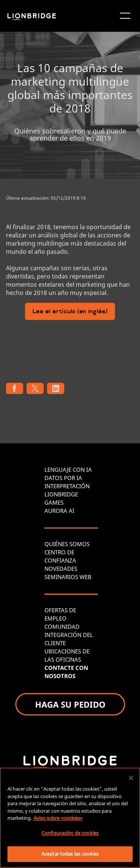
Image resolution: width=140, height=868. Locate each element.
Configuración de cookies (70, 833)
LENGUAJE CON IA (68, 470)
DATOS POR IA (63, 478)
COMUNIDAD (62, 627)
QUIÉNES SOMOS (67, 544)
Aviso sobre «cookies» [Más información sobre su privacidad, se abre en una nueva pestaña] (58, 818)
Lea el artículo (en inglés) (70, 312)
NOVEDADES (61, 569)
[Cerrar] (131, 778)
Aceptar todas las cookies (70, 854)
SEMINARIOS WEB (68, 577)
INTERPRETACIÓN (67, 486)
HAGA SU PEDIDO (70, 704)
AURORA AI (59, 511)
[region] (70, 818)
